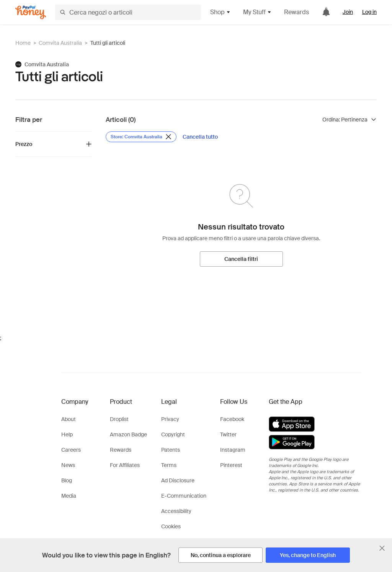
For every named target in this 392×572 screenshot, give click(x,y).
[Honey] (31, 12)
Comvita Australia (60, 43)
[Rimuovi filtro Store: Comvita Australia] (141, 137)
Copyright (173, 434)
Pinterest (231, 465)
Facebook (232, 419)
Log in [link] (369, 12)
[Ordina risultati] (350, 120)
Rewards (296, 12)
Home (23, 43)
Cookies (171, 526)
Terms (169, 465)
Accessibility (176, 511)
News (68, 465)
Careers (71, 450)
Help (67, 434)
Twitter (228, 434)
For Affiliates (125, 465)
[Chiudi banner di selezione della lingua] (382, 548)
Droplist (119, 419)
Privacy (170, 419)
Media (69, 496)
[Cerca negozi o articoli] (128, 12)
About (69, 419)
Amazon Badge (128, 434)
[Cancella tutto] (200, 137)
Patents (171, 450)
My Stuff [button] (257, 12)
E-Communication (184, 496)
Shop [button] (220, 12)
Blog (67, 480)
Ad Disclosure (178, 480)
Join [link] (348, 12)
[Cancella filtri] (241, 259)
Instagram (233, 450)
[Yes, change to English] (308, 555)
